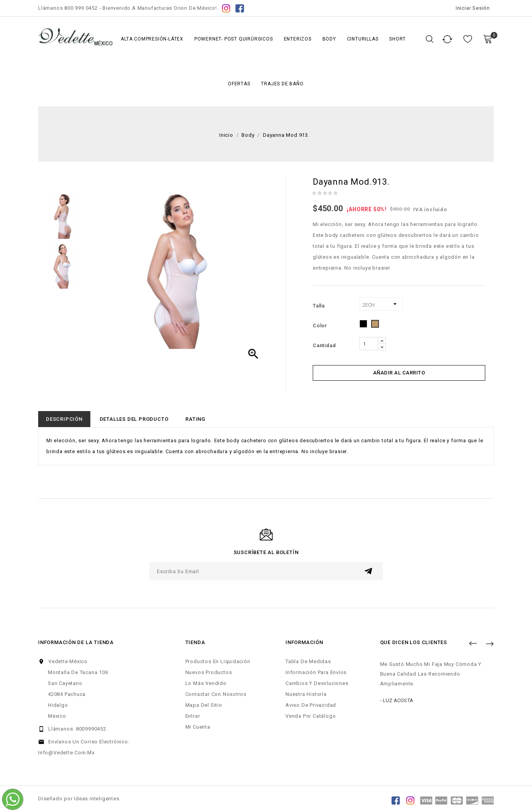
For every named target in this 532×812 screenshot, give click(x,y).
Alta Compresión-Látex (152, 39)
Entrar (193, 716)
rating (195, 419)
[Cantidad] (369, 344)
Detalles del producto (134, 419)
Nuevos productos (209, 672)
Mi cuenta (198, 727)
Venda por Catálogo (311, 716)
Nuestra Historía (306, 694)
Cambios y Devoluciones (317, 683)
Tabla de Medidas (308, 661)
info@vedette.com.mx (66, 753)
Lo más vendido (206, 683)
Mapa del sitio (204, 705)
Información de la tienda (76, 642)
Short (397, 39)
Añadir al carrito (399, 373)
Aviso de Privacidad (311, 705)
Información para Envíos (316, 672)
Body (329, 39)
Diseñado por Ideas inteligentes (79, 799)
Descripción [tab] (64, 419)
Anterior (476, 643)
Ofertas (239, 84)
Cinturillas (363, 39)
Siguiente (490, 643)
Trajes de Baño (282, 84)
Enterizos (298, 39)
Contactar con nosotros (216, 694)
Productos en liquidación (218, 661)
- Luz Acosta (397, 700)
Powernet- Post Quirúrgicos (234, 39)
